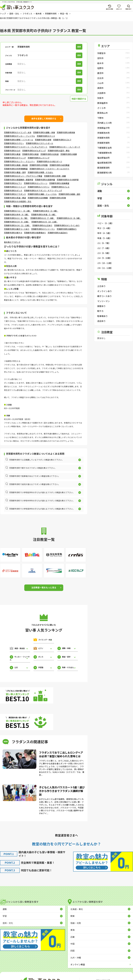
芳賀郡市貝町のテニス (46, 136)
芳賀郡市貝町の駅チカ (13, 233)
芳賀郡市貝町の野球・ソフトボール (19, 140)
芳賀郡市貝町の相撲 (69, 154)
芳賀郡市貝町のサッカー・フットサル (19, 136)
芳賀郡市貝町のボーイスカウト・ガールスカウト (49, 169)
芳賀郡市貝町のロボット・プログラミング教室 (23, 176)
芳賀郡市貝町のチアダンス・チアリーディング (43, 191)
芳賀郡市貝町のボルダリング (34, 151)
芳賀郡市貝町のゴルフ (62, 140)
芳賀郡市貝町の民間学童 (45, 180)
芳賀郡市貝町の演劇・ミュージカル (42, 194)
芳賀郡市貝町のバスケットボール (39, 143)
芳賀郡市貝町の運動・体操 (44, 132)
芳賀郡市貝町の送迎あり (58, 233)
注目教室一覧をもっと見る (44, 587)
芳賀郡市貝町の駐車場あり (35, 233)
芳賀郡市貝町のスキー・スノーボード (65, 147)
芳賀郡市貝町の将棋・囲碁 (55, 176)
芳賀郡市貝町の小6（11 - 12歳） (17, 225)
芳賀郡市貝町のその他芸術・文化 (18, 201)
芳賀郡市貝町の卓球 (43, 140)
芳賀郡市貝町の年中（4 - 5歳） (17, 214)
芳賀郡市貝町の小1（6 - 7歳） (16, 218)
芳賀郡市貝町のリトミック (15, 187)
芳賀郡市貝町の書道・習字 (15, 172)
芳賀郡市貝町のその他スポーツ (49, 161)
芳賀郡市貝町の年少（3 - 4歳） (46, 211)
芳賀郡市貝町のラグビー (14, 143)
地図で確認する (79, 99)
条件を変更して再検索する (44, 119)
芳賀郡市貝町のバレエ (60, 187)
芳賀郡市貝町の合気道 (49, 154)
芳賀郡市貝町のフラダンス (15, 194)
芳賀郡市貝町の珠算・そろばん (40, 172)
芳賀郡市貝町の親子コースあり (17, 229)
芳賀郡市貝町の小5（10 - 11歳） (45, 222)
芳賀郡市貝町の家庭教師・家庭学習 (19, 180)
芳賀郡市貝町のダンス (13, 191)
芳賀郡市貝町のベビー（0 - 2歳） (18, 211)
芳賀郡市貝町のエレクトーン (36, 183)
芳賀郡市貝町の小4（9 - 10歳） (17, 222)
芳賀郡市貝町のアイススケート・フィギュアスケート (26, 147)
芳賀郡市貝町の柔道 (12, 154)
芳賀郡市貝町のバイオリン (39, 187)
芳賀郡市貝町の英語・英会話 (16, 165)
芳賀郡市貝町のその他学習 (68, 180)
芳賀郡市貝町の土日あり (42, 225)
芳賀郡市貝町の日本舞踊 (38, 198)
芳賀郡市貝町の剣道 (30, 154)
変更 (79, 47)
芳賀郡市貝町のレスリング (39, 158)
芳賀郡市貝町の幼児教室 (59, 165)
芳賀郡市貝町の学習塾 (39, 165)
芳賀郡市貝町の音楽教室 (59, 183)
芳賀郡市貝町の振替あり (67, 229)
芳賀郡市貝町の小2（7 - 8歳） (42, 218)
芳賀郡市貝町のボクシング (15, 158)
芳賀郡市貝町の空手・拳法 (59, 151)
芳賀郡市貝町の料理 (58, 198)
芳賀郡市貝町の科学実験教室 (16, 169)
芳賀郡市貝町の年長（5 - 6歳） (44, 214)
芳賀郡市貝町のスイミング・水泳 (18, 132)
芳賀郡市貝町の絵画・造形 (69, 194)
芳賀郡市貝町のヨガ (12, 151)
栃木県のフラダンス (12, 242)
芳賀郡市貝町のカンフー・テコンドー (19, 161)
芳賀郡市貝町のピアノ (13, 183)
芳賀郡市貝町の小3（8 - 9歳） (69, 218)
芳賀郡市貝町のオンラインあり (67, 225)
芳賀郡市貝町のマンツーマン (43, 229)
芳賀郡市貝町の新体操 (66, 132)
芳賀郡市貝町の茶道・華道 (15, 198)
